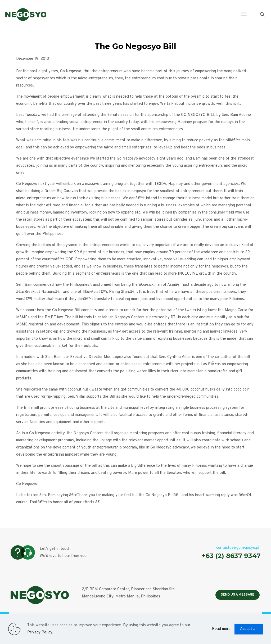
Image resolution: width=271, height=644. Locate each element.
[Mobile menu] (244, 15)
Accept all (249, 629)
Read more (221, 629)
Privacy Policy (40, 632)
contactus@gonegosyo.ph (238, 548)
